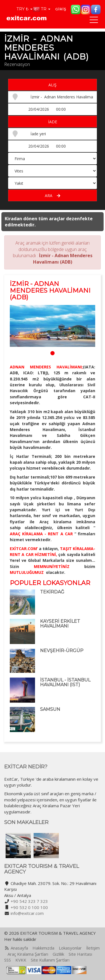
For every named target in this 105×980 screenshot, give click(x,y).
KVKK (21, 960)
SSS (8, 960)
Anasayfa (19, 948)
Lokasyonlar (70, 948)
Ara (53, 196)
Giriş (61, 9)
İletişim (93, 948)
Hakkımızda (43, 948)
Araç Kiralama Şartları (28, 954)
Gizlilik (58, 954)
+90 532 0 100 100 (29, 907)
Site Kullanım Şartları (50, 960)
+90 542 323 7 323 (29, 901)
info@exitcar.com (27, 913)
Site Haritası (80, 954)
